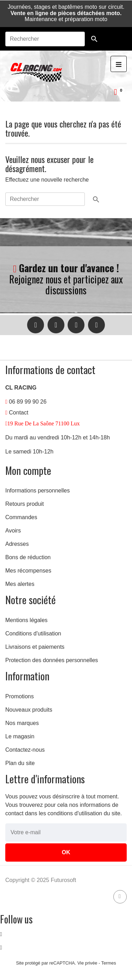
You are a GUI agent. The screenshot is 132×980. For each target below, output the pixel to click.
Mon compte (28, 470)
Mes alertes (20, 584)
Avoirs (13, 531)
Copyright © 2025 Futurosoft (41, 880)
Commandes (21, 517)
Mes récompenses (28, 571)
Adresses (17, 544)
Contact (18, 413)
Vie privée (87, 963)
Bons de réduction (28, 557)
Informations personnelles (37, 491)
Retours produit (24, 504)
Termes (109, 963)
